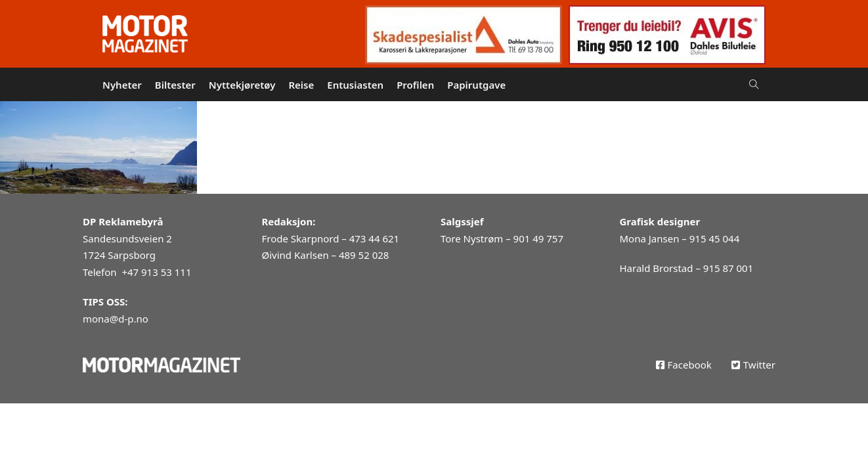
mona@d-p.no (116, 319)
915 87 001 (728, 268)
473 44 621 (374, 238)
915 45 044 (714, 238)
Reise (301, 85)
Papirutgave (476, 85)
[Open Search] (754, 84)
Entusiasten (355, 85)
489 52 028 (364, 255)
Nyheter (122, 85)
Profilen (415, 85)
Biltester (175, 85)
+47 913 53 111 (156, 272)
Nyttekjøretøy (242, 85)
